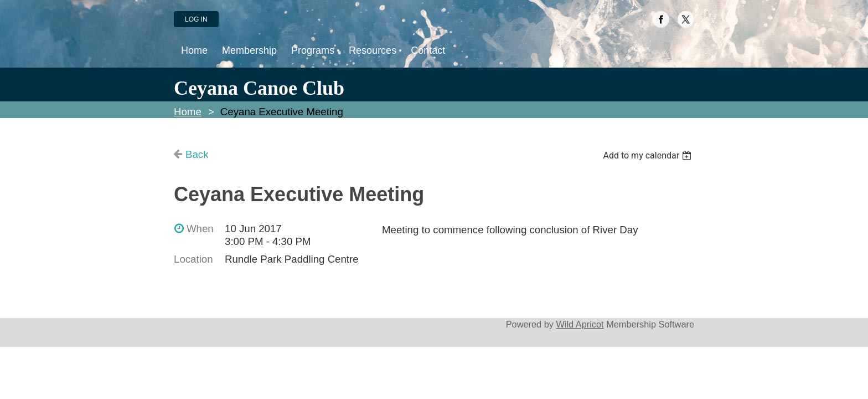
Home (188, 112)
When (200, 229)
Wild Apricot (580, 324)
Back (197, 154)
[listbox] (649, 155)
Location (193, 259)
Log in (196, 19)
